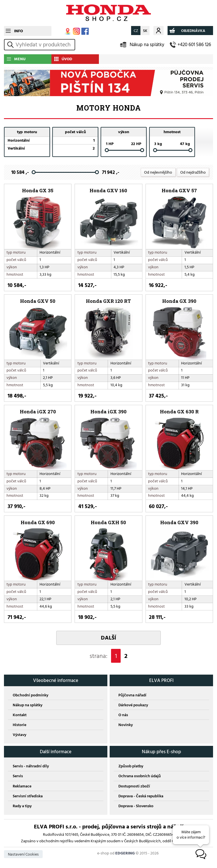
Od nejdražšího (193, 172)
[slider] (107, 150)
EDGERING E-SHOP (108, 13)
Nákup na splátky (147, 45)
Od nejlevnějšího (158, 172)
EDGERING (125, 853)
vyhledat (11, 45)
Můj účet (159, 30)
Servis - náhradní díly (31, 766)
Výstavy (19, 735)
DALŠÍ (108, 638)
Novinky (126, 725)
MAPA (68, 31)
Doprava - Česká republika (141, 796)
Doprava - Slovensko (136, 806)
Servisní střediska (28, 796)
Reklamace (22, 786)
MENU (20, 59)
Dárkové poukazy (133, 705)
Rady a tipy (22, 806)
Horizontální (19, 140)
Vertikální (16, 148)
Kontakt (20, 715)
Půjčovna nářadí (132, 695)
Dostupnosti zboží (134, 786)
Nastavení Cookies (23, 854)
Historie (19, 725)
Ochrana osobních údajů (140, 776)
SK (145, 31)
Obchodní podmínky (31, 695)
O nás (123, 715)
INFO (19, 31)
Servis (18, 776)
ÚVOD (67, 59)
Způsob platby (131, 766)
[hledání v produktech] (44, 45)
